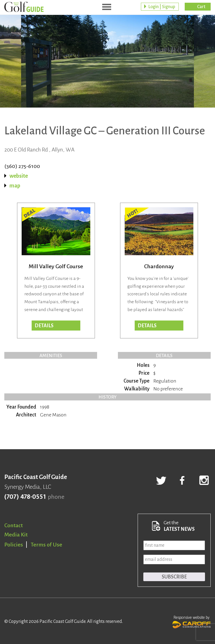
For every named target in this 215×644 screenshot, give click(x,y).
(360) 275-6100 (22, 166)
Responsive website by (192, 621)
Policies (14, 545)
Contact (14, 525)
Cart (201, 7)
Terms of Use (47, 545)
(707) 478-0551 (25, 497)
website (19, 176)
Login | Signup (162, 7)
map (15, 186)
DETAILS (147, 326)
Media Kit (16, 535)
